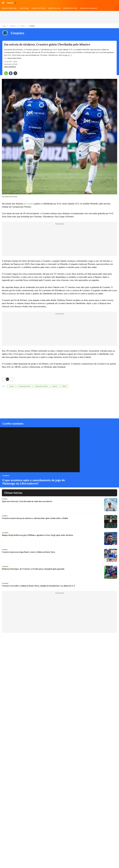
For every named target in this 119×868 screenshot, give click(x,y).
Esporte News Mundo (41, 386)
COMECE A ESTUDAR (39, 8)
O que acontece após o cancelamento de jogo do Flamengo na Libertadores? (34, 482)
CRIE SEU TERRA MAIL (9, 8)
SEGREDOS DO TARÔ (70, 8)
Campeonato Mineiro (25, 386)
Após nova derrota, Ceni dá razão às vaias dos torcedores (27, 501)
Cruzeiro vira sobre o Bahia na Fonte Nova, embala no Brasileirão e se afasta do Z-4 (38, 586)
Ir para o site (11, 3)
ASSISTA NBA (24, 8)
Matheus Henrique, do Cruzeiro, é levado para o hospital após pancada (33, 569)
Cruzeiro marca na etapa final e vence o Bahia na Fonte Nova (28, 552)
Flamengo (6, 476)
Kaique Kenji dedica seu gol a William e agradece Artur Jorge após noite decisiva (37, 535)
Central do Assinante (89, 8)
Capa (4, 26)
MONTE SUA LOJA (54, 8)
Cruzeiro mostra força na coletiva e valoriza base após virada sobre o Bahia (35, 518)
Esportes (13, 26)
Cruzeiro (32, 26)
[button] (3, 3)
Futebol (23, 26)
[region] (59, 17)
